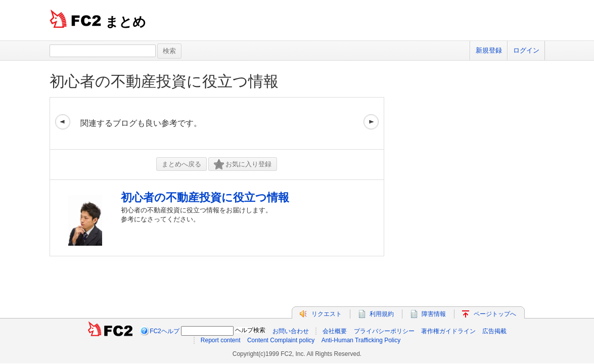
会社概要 (335, 331)
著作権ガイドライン (448, 331)
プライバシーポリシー (384, 331)
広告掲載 (494, 331)
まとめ (126, 22)
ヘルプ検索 (250, 330)
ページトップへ (495, 314)
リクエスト (327, 314)
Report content (221, 340)
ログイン (526, 50)
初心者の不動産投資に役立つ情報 (164, 81)
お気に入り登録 (243, 165)
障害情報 (434, 314)
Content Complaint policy (281, 340)
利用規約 (382, 314)
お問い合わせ (291, 331)
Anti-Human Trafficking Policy (361, 340)
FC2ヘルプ (165, 331)
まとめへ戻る (181, 164)
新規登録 (489, 50)
